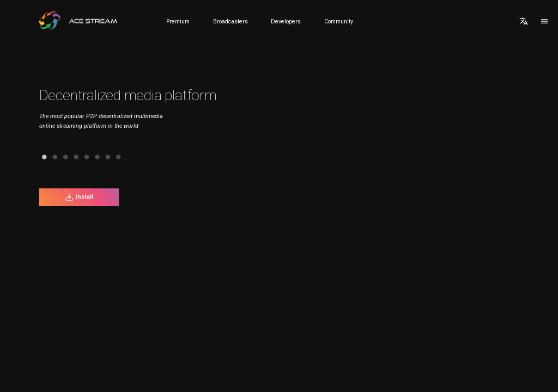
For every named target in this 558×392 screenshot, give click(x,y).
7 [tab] (95, 157)
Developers (286, 22)
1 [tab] (31, 157)
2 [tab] (42, 157)
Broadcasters (231, 22)
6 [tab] (84, 157)
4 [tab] (63, 157)
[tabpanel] (138, 117)
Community (339, 22)
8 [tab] (105, 157)
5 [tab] (74, 157)
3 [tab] (53, 157)
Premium (178, 22)
